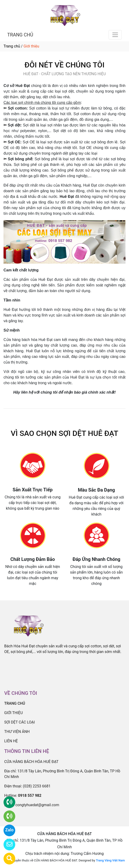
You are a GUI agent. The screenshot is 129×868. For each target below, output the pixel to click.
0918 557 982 (30, 796)
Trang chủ (12, 46)
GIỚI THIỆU (13, 713)
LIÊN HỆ (11, 741)
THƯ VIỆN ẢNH (17, 732)
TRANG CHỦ (20, 35)
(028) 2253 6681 (37, 786)
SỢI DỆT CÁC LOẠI (20, 722)
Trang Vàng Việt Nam (110, 860)
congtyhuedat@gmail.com (37, 805)
